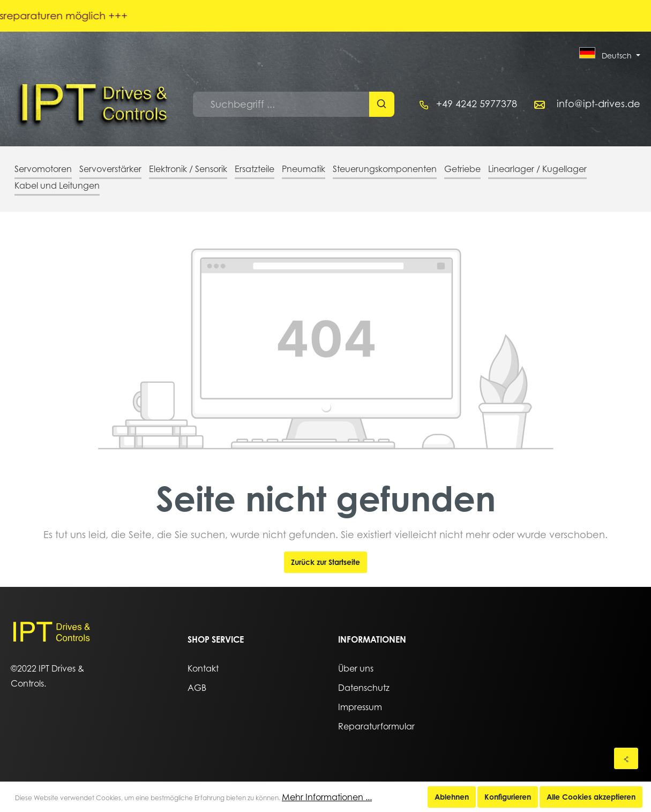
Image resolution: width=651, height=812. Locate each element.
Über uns (356, 668)
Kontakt (203, 668)
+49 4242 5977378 (477, 104)
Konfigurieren (508, 797)
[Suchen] (382, 104)
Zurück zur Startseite (325, 562)
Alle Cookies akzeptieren (591, 797)
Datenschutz (364, 688)
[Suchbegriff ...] (281, 104)
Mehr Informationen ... (327, 797)
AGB (197, 688)
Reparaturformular (376, 726)
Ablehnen (452, 797)
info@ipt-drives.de (598, 104)
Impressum (360, 707)
